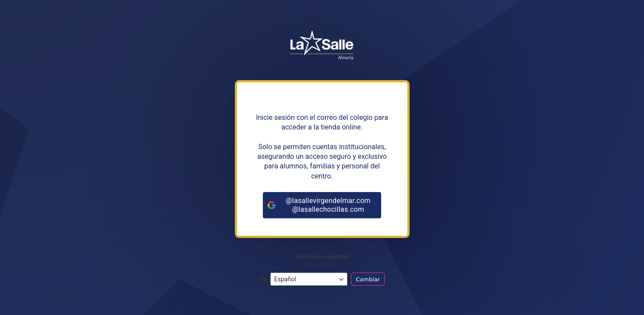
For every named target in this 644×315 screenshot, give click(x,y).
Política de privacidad (322, 257)
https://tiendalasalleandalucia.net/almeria (322, 48)
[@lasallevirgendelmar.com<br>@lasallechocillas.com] (322, 205)
